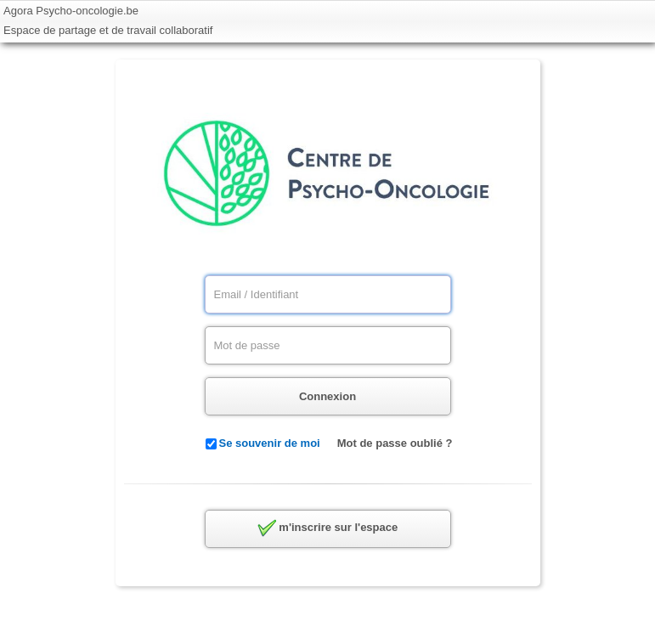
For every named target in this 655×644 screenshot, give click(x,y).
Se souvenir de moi (270, 443)
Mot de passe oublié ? (395, 443)
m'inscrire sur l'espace (327, 528)
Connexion (327, 396)
